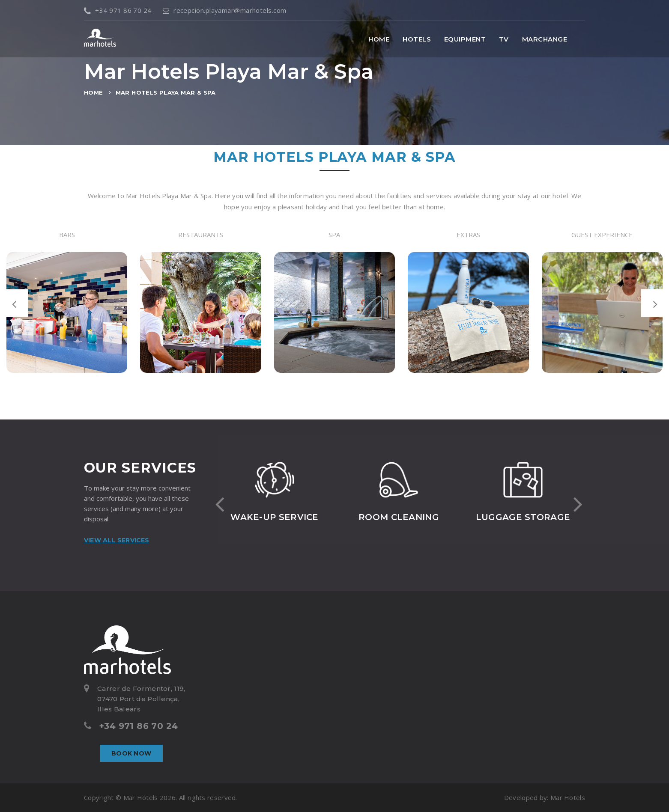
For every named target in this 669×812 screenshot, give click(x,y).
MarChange (545, 39)
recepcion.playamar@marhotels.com (225, 10)
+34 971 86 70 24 (118, 10)
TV (504, 39)
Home (379, 39)
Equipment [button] (465, 39)
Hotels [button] (417, 39)
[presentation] (14, 303)
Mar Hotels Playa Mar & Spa (166, 92)
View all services (117, 540)
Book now (131, 753)
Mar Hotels (568, 797)
